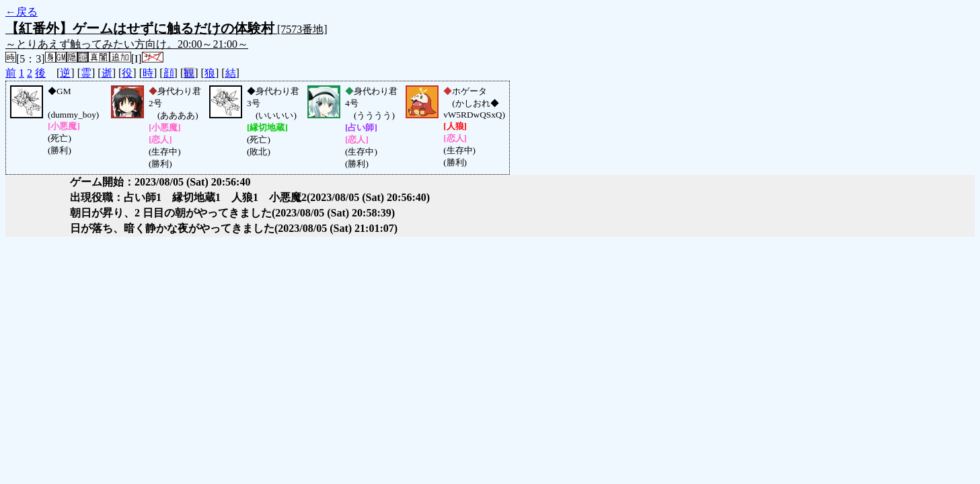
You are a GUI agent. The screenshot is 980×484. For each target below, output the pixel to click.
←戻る (22, 12)
